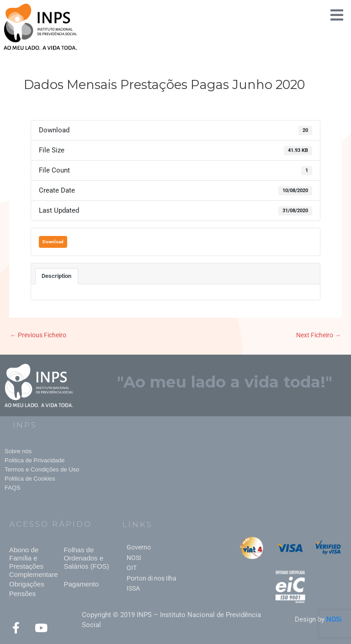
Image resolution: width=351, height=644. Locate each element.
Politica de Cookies (30, 479)
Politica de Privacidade (35, 460)
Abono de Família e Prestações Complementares (35, 562)
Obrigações (27, 584)
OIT (132, 568)
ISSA (133, 588)
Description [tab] (56, 276)
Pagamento (81, 584)
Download (53, 242)
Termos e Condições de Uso (42, 469)
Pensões (22, 594)
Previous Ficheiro (38, 335)
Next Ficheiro (319, 335)
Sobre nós (18, 451)
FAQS (13, 488)
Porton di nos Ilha (152, 578)
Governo (139, 547)
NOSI (134, 558)
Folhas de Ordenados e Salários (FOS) (86, 558)
